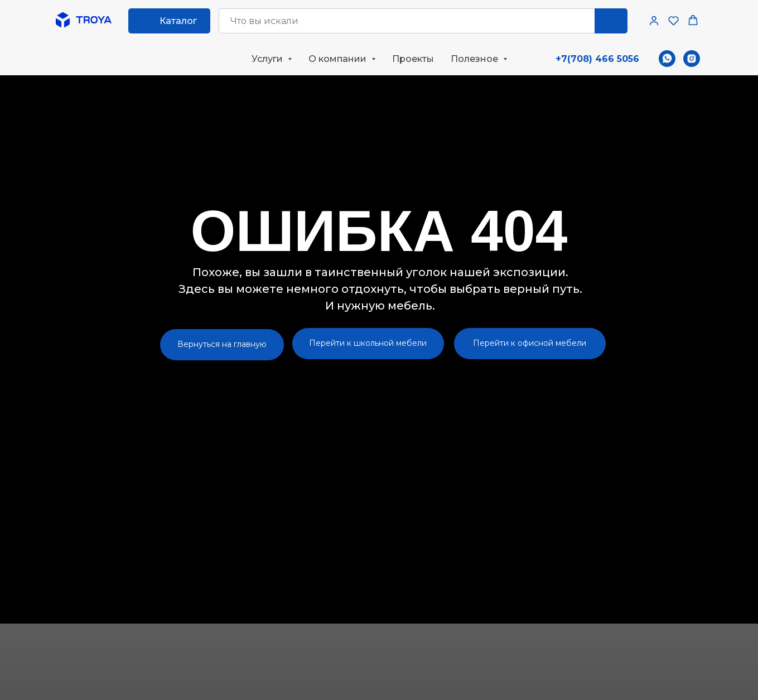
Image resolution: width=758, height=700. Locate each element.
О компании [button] (339, 59)
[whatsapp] (667, 59)
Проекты (413, 59)
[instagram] (692, 59)
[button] (654, 20)
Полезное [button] (475, 59)
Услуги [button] (268, 59)
